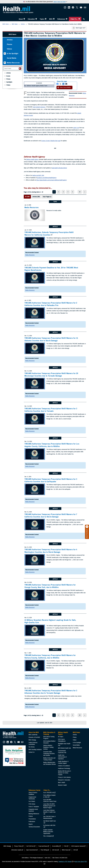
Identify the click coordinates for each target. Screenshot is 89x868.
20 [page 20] (80, 192)
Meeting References (34, 814)
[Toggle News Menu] (54, 19)
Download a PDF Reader (65, 862)
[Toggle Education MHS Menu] (36, 19)
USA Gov (55, 850)
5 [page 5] (72, 192)
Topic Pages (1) (47, 197)
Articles (10, 40)
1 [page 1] (54, 192)
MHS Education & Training (49, 733)
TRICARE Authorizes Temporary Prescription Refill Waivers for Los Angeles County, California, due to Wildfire (52, 445)
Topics (42, 19)
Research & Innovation (64, 780)
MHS (51, 19)
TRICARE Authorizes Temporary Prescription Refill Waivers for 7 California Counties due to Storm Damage (51, 516)
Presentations (32, 819)
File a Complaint (48, 836)
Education (31, 19)
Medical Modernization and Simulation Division (50, 763)
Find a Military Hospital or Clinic (49, 796)
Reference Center (35, 790)
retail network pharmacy (39, 107)
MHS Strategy (32, 740)
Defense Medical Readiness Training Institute (48, 747)
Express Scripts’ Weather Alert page (51, 141)
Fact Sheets (32, 801)
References (61, 19)
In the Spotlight (13, 54)
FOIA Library (32, 804)
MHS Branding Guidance (35, 750)
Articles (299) (36, 197)
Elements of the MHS (34, 737)
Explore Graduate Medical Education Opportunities (48, 832)
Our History (32, 747)
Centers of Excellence (64, 766)
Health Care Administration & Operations (62, 757)
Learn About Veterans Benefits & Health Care (49, 811)
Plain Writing (44, 850)
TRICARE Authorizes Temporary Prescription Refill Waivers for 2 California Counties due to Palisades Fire (51, 304)
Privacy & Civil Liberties (64, 777)
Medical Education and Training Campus (49, 759)
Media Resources (32, 207)
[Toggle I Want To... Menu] (79, 19)
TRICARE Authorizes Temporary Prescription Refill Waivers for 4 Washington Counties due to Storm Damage (51, 551)
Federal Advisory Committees (33, 743)
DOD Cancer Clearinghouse (62, 740)
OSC (75, 850)
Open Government (31, 850)
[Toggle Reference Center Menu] (67, 19)
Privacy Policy (18, 846)
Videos (9, 49)
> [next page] (85, 192)
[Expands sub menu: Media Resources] (5, 63)
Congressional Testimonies (32, 798)
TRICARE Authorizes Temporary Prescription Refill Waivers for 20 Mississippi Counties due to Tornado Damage (51, 375)
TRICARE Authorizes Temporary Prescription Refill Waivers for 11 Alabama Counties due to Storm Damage (51, 339)
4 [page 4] (68, 192)
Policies (31, 816)
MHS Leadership (33, 735)
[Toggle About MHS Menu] (24, 19)
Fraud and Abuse (43, 846)
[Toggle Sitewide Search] (84, 19)
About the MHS (34, 732)
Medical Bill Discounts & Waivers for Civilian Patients (65, 773)
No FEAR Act (30, 846)
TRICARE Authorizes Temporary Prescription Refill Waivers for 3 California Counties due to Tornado (51, 410)
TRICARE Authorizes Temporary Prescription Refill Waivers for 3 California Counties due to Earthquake (51, 480)
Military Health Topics (63, 733)
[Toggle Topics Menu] (46, 19)
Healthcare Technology (64, 768)
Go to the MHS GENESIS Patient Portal (50, 800)
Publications (32, 822)
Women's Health (62, 785)
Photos (10, 44)
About (21, 19)
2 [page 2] (59, 192)
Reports (31, 824)
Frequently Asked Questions (33, 810)
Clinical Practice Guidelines (33, 793)
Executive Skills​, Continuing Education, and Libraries (49, 754)
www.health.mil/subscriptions (59, 168)
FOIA (65, 846)
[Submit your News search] (20, 69)
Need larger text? (79, 28)
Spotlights (9, 82)
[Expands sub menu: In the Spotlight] (5, 54)
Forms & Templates (34, 807)
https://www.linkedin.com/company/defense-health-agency (51, 180)
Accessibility (56, 846)
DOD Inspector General (77, 846)
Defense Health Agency (32, 159)
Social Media (12, 58)
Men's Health (62, 783)
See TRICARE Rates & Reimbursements (49, 817)
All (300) (27, 197)
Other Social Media (64, 87)
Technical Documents (34, 827)
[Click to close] (87, 527)
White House (65, 850)
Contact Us (32, 752)
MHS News (12, 34)
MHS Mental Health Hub (64, 748)
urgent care (76, 128)
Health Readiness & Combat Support (63, 762)
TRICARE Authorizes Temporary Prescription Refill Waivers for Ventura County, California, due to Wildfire (50, 656)
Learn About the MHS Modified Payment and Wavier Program (49, 806)
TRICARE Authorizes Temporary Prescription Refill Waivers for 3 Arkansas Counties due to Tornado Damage (51, 692)
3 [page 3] (63, 192)
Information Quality (16, 850)
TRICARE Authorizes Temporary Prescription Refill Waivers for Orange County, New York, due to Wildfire (50, 586)
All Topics (61, 737)
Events (8, 76)
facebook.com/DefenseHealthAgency (47, 178)
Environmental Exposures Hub (62, 752)
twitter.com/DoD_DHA (38, 175)
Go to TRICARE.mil (49, 793)
